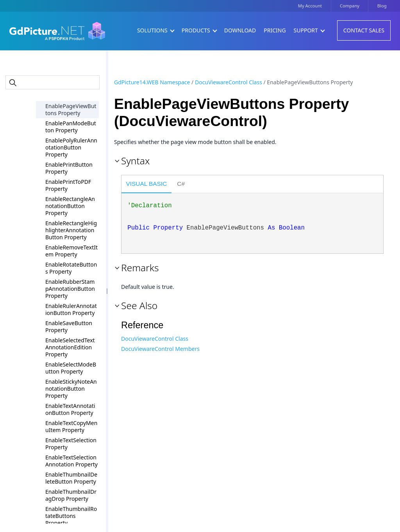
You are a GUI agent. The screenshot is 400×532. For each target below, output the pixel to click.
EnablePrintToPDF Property (68, 185)
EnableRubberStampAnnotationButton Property (70, 289)
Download (240, 30)
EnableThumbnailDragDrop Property (71, 495)
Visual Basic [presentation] (147, 184)
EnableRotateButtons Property (71, 268)
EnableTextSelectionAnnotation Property (71, 461)
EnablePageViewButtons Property (71, 109)
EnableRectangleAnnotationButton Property (70, 206)
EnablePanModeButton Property (71, 127)
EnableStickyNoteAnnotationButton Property (71, 389)
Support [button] (309, 30)
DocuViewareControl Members (160, 349)
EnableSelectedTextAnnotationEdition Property (70, 347)
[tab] (146, 185)
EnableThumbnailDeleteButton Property (71, 478)
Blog (382, 6)
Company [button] (350, 6)
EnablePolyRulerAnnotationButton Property (71, 147)
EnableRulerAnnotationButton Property (71, 309)
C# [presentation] (181, 184)
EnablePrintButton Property (69, 168)
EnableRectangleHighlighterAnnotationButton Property (71, 230)
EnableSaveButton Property (69, 326)
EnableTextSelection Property (71, 444)
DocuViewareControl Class (229, 82)
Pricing (275, 30)
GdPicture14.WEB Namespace (152, 82)
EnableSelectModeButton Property (71, 368)
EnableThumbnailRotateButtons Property (71, 516)
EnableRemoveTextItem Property (71, 251)
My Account (310, 6)
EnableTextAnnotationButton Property (70, 409)
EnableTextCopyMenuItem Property (71, 426)
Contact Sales (364, 30)
